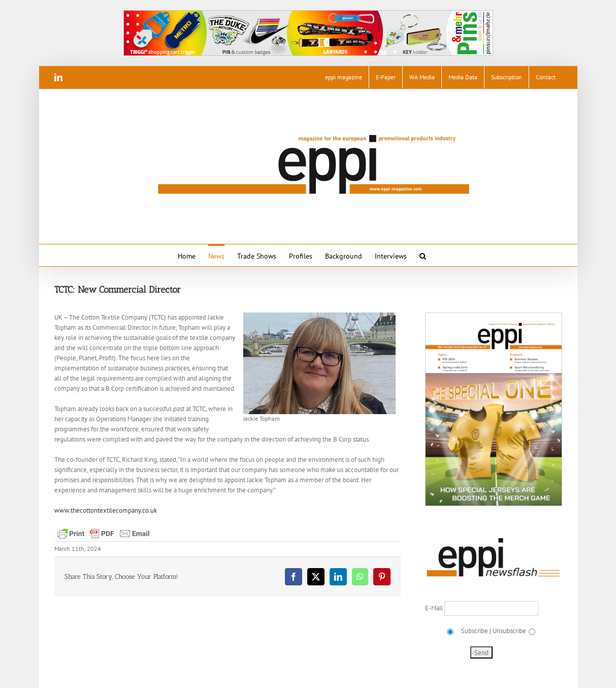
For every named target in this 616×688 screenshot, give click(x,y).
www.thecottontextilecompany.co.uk (106, 510)
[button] (423, 255)
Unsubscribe (509, 631)
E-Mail (435, 608)
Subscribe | (475, 631)
